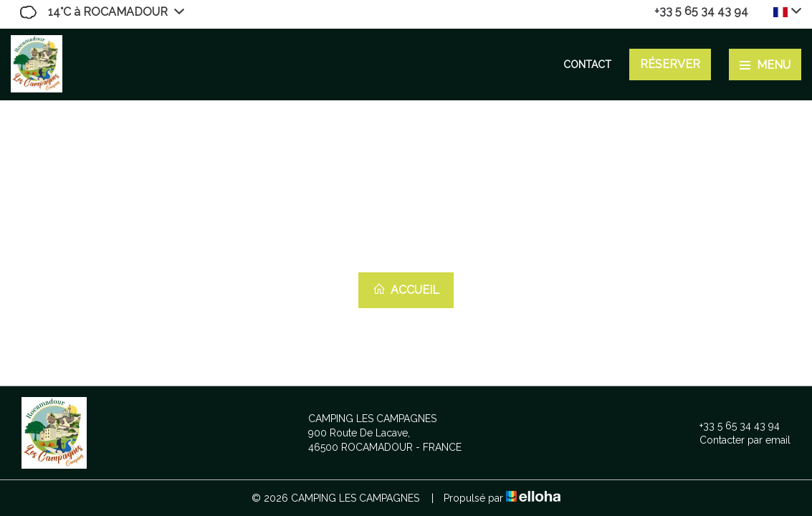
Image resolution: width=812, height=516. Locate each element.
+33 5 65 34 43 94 (731, 426)
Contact (587, 64)
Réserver (670, 64)
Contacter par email (737, 440)
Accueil (406, 290)
